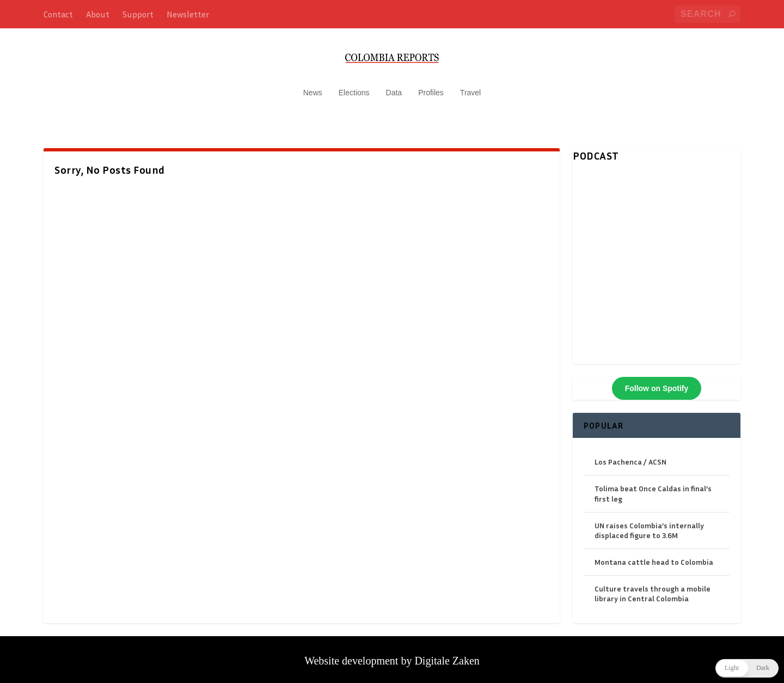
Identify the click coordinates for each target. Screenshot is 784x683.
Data (394, 87)
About (98, 14)
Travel (470, 87)
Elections (354, 87)
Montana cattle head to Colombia (654, 556)
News (313, 87)
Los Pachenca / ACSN (630, 456)
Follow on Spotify (657, 383)
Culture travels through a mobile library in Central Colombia (653, 589)
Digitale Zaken (447, 656)
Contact (58, 14)
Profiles (431, 87)
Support (138, 14)
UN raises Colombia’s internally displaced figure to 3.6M (649, 525)
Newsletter (188, 14)
